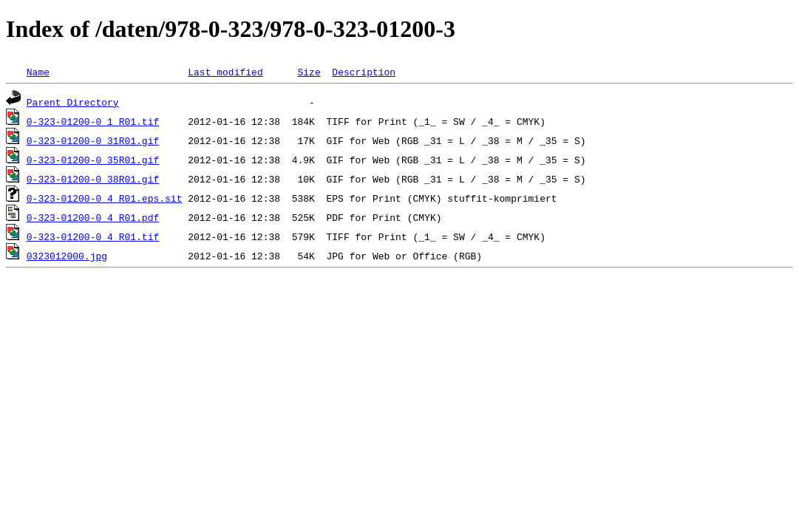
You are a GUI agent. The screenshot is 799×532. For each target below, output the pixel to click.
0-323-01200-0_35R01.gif (93, 160)
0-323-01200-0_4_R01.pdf (93, 217)
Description (364, 72)
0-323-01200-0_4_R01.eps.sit (105, 198)
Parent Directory (73, 102)
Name (38, 72)
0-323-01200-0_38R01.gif (93, 179)
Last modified (225, 72)
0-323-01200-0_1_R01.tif (93, 121)
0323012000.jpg (67, 256)
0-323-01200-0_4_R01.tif (93, 236)
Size (309, 72)
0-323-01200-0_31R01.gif (93, 140)
